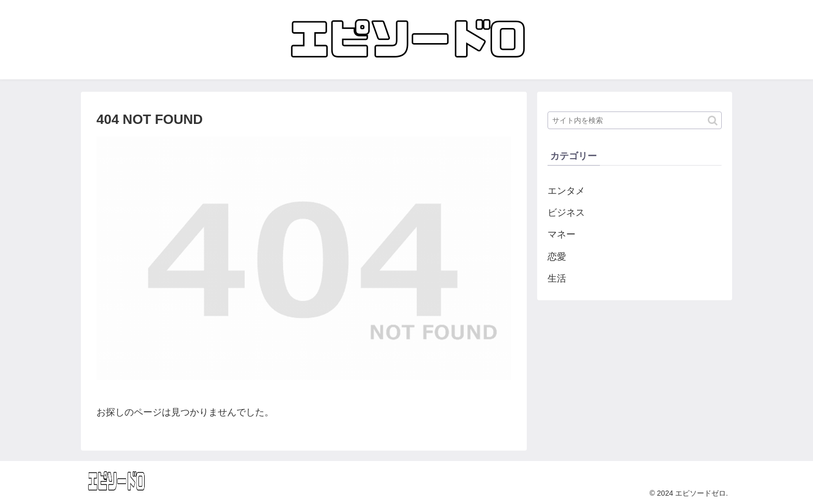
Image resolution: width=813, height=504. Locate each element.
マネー (562, 234)
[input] (635, 120)
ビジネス (566, 213)
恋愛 (557, 257)
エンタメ (566, 191)
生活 (557, 278)
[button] (713, 121)
